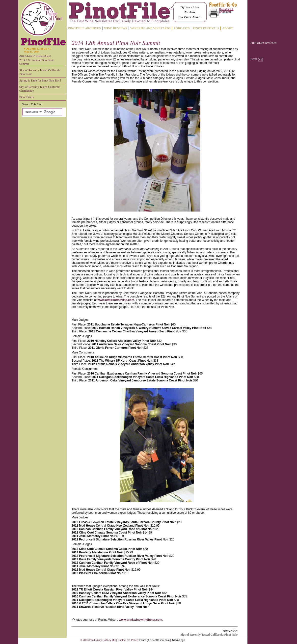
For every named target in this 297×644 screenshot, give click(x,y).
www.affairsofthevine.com (116, 300)
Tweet (254, 59)
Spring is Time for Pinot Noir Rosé (40, 80)
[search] (42, 112)
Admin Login (179, 640)
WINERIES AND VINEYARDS (150, 28)
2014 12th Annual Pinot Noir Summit (37, 62)
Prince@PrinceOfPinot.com (155, 640)
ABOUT (228, 28)
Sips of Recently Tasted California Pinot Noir (40, 72)
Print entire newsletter (264, 43)
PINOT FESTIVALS (206, 28)
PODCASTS (182, 28)
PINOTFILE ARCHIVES (84, 28)
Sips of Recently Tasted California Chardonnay (40, 89)
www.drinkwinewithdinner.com (141, 620)
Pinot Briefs (27, 97)
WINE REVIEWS (116, 28)
